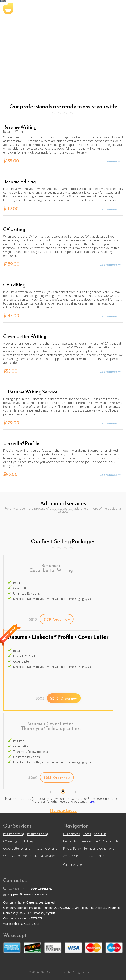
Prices (87, 834)
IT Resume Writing (45, 848)
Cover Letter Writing (17, 848)
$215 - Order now (57, 778)
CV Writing (10, 841)
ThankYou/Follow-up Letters (32, 752)
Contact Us (111, 841)
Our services (71, 834)
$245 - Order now (64, 698)
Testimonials (96, 856)
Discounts (70, 841)
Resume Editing (38, 834)
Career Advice (72, 865)
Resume (19, 583)
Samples (86, 841)
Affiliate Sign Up (74, 856)
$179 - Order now (57, 619)
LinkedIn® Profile (25, 656)
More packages (63, 811)
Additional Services (43, 856)
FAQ (97, 841)
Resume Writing (14, 834)
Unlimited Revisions (26, 593)
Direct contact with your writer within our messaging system (54, 599)
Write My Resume (15, 856)
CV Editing (27, 841)
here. (91, 802)
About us (100, 834)
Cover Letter (22, 661)
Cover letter (21, 588)
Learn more (108, 161)
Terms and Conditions (99, 848)
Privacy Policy (72, 848)
